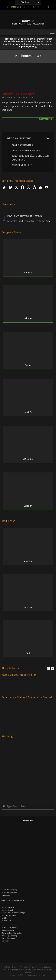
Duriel (28, 365)
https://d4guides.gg (28, 47)
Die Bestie (28, 459)
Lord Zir (28, 412)
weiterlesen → (47, 119)
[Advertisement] (28, 768)
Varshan (28, 506)
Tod (28, 653)
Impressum (6, 895)
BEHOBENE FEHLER (22, 165)
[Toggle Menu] (52, 32)
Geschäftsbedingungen (10, 890)
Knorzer (28, 607)
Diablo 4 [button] (30, 2)
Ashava (28, 561)
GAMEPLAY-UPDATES (22, 145)
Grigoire (28, 319)
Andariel (28, 273)
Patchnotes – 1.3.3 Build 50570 (18, 94)
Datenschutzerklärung (9, 893)
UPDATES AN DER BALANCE (26, 151)
